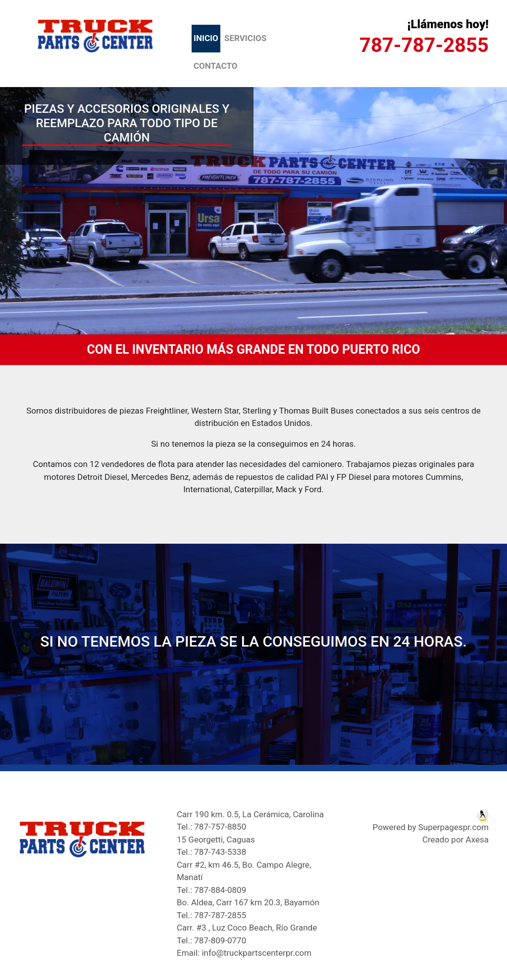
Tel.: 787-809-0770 (211, 940)
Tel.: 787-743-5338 (211, 852)
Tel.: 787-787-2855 (211, 915)
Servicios (245, 38)
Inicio (207, 38)
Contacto (215, 66)
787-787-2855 (424, 45)
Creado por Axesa (456, 840)
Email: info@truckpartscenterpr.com (244, 953)
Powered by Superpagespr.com (431, 827)
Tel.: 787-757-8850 (211, 827)
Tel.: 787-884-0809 (211, 890)
